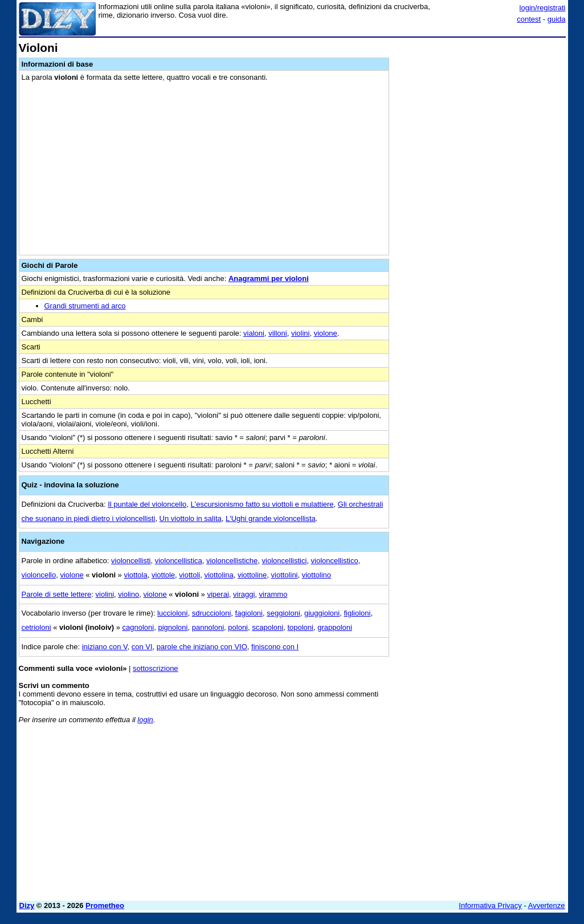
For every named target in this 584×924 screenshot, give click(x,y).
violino (128, 594)
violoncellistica (179, 561)
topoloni (300, 627)
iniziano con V (105, 647)
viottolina (219, 575)
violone (326, 333)
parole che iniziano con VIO (202, 647)
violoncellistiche (232, 561)
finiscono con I (275, 647)
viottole (163, 575)
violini (301, 333)
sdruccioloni (212, 613)
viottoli (189, 575)
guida (557, 19)
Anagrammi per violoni (269, 278)
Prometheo (105, 905)
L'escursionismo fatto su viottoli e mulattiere (262, 504)
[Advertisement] (480, 113)
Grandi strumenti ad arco (85, 306)
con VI (142, 647)
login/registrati (543, 8)
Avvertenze (547, 905)
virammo (273, 594)
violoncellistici (285, 561)
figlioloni (357, 613)
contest (529, 19)
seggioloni (283, 613)
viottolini (285, 575)
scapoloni (268, 627)
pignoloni (173, 627)
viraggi (244, 594)
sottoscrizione (155, 668)
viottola (135, 575)
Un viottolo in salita (191, 518)
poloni (238, 627)
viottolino (316, 575)
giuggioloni (322, 613)
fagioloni (249, 613)
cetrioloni (36, 627)
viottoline (252, 575)
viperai (218, 594)
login (145, 720)
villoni (278, 333)
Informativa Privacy (490, 905)
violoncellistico (335, 561)
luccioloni (172, 613)
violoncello (39, 575)
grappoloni (335, 627)
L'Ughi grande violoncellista (271, 518)
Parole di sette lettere (57, 594)
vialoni (254, 333)
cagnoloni (138, 627)
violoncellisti (131, 561)
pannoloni (208, 627)
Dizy (27, 905)
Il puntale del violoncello (147, 504)
